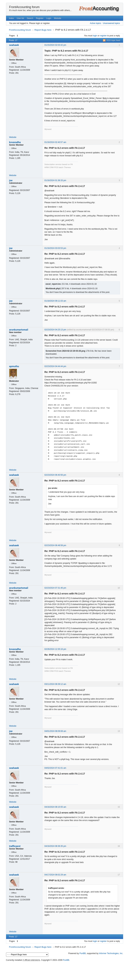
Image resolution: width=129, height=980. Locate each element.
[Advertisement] (65, 970)
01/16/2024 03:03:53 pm (55, 248)
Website (58, 18)
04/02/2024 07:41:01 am (55, 768)
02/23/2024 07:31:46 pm (55, 588)
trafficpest (15, 846)
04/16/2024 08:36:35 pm (55, 846)
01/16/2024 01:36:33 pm (55, 180)
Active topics (95, 23)
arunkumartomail (19, 330)
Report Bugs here (43, 30)
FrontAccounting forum (24, 7)
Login (49, 18)
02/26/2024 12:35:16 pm (55, 649)
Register (40, 18)
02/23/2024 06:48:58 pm (55, 545)
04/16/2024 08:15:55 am (55, 807)
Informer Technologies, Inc (111, 953)
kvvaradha (15, 142)
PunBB (83, 953)
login (95, 36)
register (103, 36)
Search (30, 18)
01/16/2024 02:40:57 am (55, 142)
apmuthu (14, 366)
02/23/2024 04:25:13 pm (55, 330)
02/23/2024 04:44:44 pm (55, 366)
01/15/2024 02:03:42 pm (55, 45)
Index (11, 18)
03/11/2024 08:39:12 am (55, 684)
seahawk (14, 45)
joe (11, 180)
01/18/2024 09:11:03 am (55, 301)
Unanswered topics (111, 23)
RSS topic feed (113, 40)
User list (20, 18)
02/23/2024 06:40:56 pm (55, 475)
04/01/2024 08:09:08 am (55, 731)
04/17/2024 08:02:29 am (55, 875)
